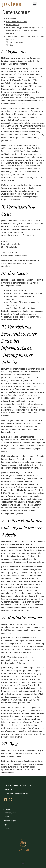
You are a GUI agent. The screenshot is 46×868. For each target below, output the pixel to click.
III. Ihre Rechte (12, 25)
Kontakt (7, 828)
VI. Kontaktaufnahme (15, 42)
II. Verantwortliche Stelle (17, 22)
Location (7, 809)
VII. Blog (10, 45)
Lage (5, 824)
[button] (35, 4)
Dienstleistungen (10, 821)
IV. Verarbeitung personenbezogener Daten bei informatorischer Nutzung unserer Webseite (25, 30)
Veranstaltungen (10, 813)
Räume (6, 817)
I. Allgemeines (12, 19)
